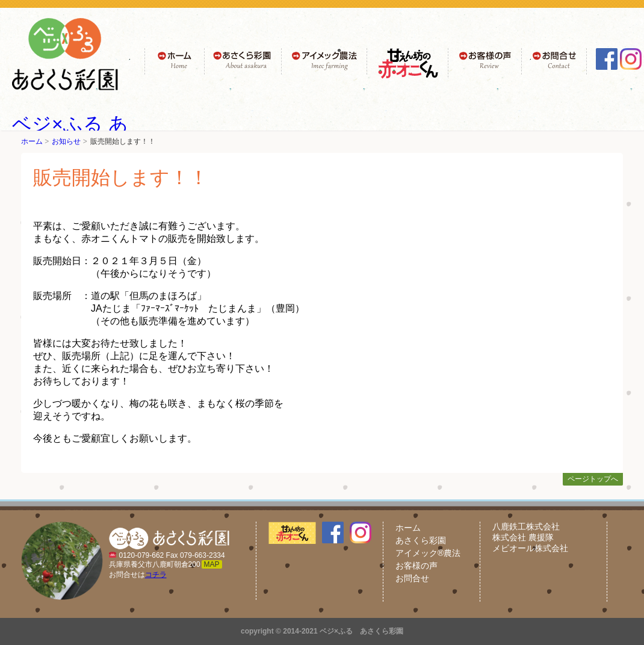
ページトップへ (593, 479)
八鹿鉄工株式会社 (526, 526)
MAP (212, 564)
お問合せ (412, 578)
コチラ (156, 575)
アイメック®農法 (428, 553)
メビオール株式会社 (530, 548)
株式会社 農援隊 (523, 537)
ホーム (32, 141)
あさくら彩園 (421, 540)
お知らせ (66, 141)
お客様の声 (416, 566)
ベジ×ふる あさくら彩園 (361, 631)
